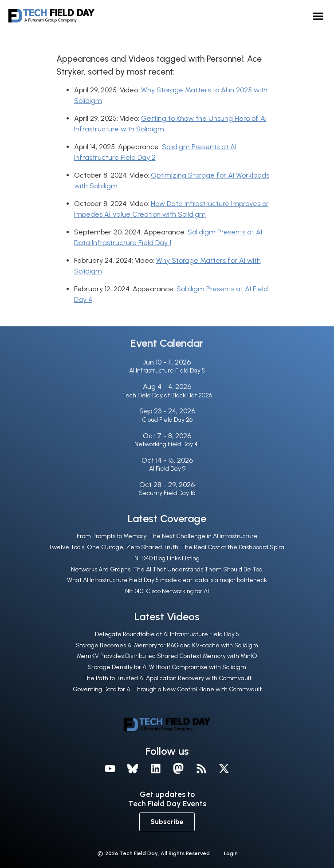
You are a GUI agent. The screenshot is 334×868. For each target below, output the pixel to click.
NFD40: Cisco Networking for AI (167, 591)
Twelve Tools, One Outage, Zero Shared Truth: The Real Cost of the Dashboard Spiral (167, 547)
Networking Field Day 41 (167, 444)
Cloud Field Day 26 (167, 420)
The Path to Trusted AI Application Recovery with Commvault (167, 678)
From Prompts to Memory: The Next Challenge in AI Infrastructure (167, 536)
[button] (318, 16)
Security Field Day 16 (167, 493)
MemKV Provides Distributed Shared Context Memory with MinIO (167, 656)
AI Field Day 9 (167, 469)
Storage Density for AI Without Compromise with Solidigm (167, 667)
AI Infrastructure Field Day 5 (167, 371)
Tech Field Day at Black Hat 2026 (167, 395)
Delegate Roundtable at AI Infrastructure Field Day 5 (167, 634)
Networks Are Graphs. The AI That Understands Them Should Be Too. (167, 569)
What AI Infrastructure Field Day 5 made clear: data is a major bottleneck (167, 580)
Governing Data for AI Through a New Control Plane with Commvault (167, 689)
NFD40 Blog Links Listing (167, 558)
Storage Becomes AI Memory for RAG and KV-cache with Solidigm (167, 645)
